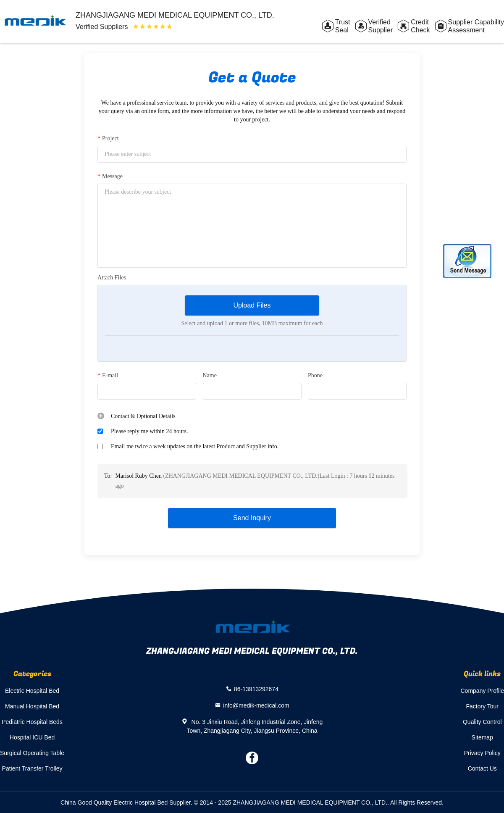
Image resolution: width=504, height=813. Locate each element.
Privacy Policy (482, 753)
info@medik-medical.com (256, 705)
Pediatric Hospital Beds (32, 722)
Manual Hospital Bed (32, 706)
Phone (315, 375)
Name (210, 375)
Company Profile (483, 691)
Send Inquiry (252, 518)
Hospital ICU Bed (32, 737)
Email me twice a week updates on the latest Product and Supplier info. (195, 446)
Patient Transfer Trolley (32, 768)
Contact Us (482, 768)
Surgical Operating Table (32, 753)
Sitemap (482, 737)
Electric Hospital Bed (32, 691)
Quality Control (482, 722)
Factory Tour (482, 706)
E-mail (108, 376)
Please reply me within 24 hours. (150, 431)
